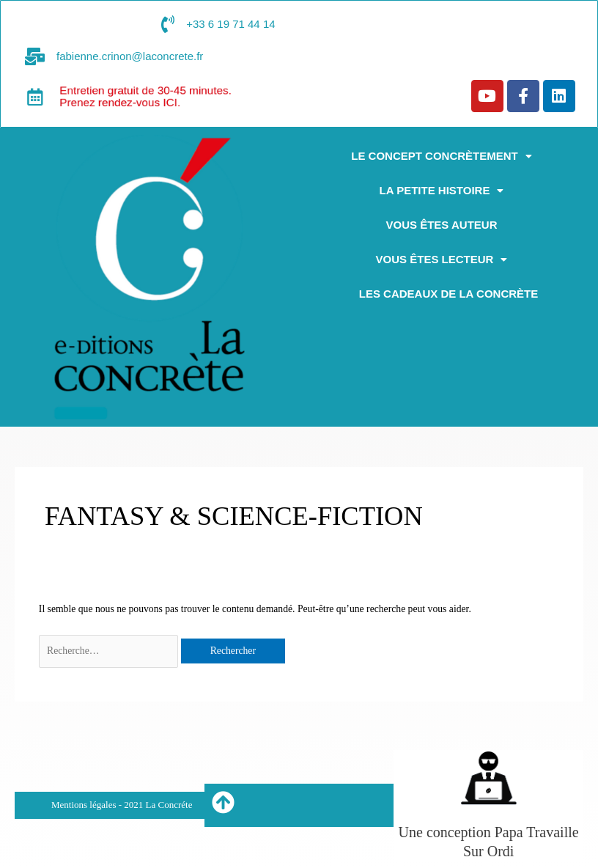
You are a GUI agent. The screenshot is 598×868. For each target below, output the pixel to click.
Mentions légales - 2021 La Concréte (122, 805)
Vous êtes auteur (442, 225)
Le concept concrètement (442, 156)
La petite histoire (442, 190)
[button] (442, 156)
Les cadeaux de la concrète (448, 294)
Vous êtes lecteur (442, 259)
